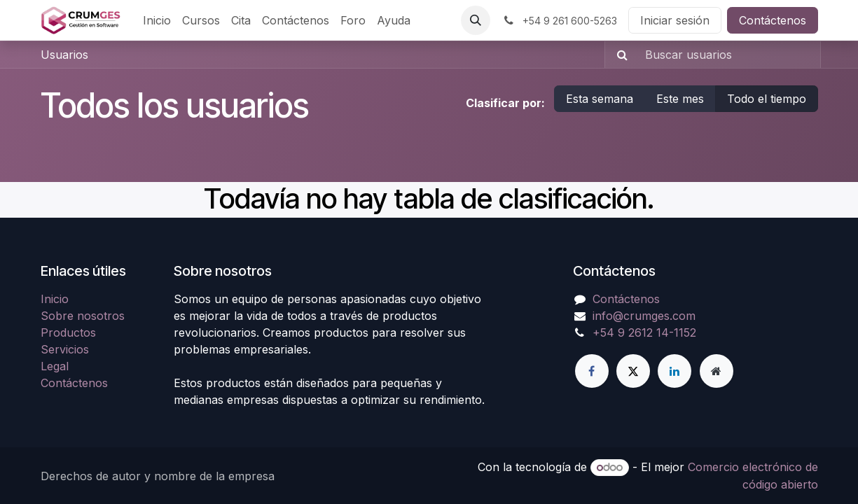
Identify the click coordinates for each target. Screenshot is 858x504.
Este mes (680, 99)
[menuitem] (157, 20)
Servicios (65, 349)
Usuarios (64, 55)
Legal (55, 366)
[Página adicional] (717, 371)
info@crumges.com (644, 316)
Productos (68, 332)
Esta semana (600, 99)
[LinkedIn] (674, 371)
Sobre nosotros (83, 316)
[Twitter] (633, 371)
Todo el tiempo (767, 99)
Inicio (55, 299)
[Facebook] (592, 371)
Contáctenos (773, 20)
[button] (476, 20)
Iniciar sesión (675, 20)
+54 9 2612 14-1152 (644, 332)
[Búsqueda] (618, 55)
